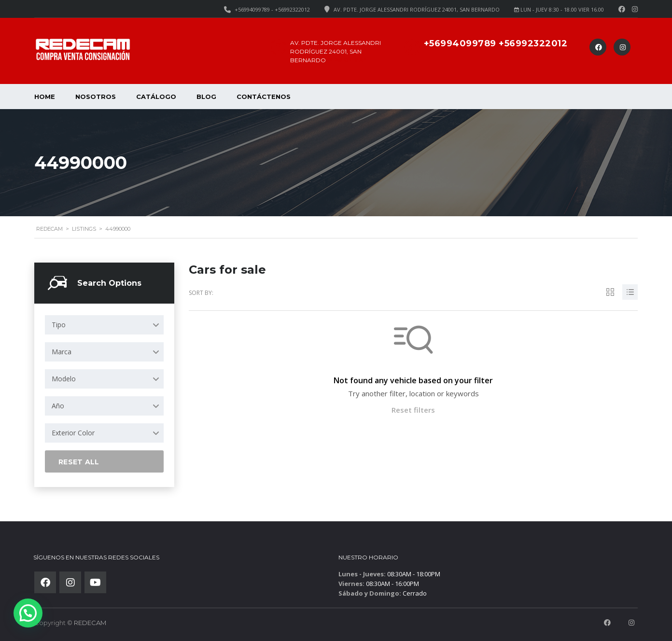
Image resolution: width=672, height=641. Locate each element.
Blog (206, 97)
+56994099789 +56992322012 (496, 43)
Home (45, 97)
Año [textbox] (58, 406)
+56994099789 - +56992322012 (272, 9)
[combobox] (104, 325)
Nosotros (96, 97)
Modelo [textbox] (64, 379)
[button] (28, 613)
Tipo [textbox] (59, 325)
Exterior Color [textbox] (73, 433)
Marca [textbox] (62, 352)
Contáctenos (264, 97)
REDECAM (90, 623)
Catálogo (156, 97)
